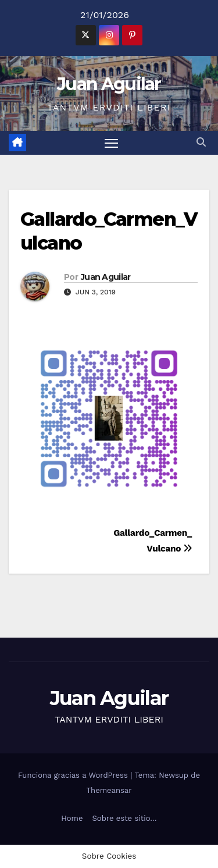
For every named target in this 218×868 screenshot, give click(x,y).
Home (72, 818)
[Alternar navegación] (112, 143)
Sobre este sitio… (125, 818)
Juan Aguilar (109, 84)
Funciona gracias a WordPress (74, 775)
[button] (201, 142)
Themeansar (109, 790)
